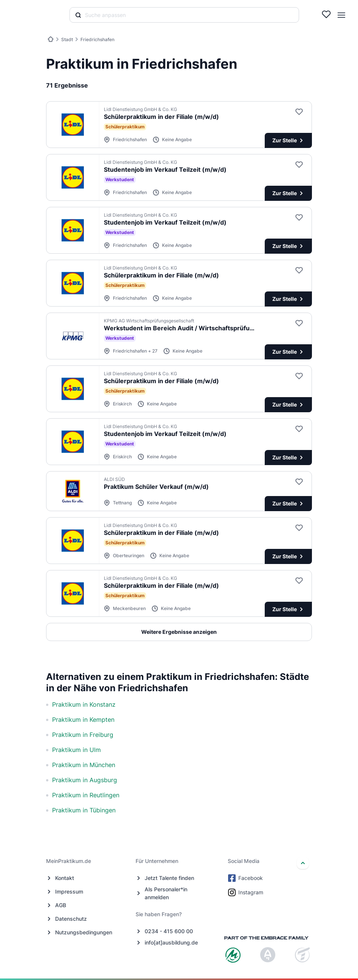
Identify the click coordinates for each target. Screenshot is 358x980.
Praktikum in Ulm (76, 750)
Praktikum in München (84, 765)
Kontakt (65, 878)
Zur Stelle (288, 140)
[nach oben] (303, 863)
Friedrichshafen (97, 39)
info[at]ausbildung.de (171, 942)
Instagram (246, 892)
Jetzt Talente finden (169, 878)
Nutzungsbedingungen (84, 932)
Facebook (246, 878)
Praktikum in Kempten (83, 720)
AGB (61, 905)
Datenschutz (71, 919)
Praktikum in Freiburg (83, 735)
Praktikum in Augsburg (85, 780)
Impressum (69, 891)
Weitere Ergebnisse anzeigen (179, 632)
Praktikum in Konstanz (84, 704)
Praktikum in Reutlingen (86, 795)
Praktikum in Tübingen (84, 810)
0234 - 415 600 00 (169, 931)
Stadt (67, 39)
